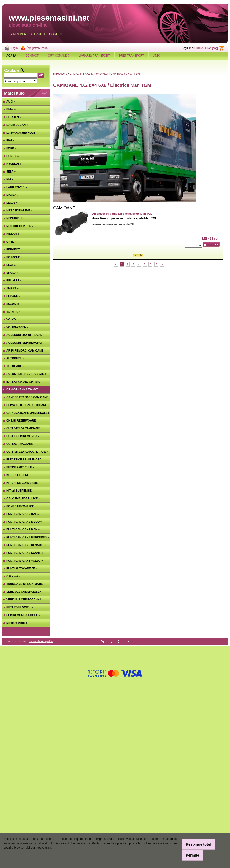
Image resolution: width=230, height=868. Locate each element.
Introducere (60, 74)
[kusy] (193, 245)
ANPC (157, 56)
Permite (189, 855)
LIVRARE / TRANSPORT (94, 56)
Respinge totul (195, 844)
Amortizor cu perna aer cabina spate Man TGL (122, 214)
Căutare (12, 70)
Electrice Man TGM (128, 74)
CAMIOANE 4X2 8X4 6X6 (85, 74)
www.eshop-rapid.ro (41, 641)
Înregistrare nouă (37, 48)
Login (14, 48)
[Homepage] (11, 56)
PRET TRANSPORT (132, 56)
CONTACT (32, 56)
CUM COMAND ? (59, 56)
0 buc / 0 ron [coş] (207, 48)
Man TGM (109, 74)
